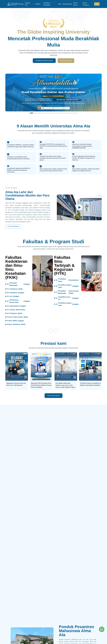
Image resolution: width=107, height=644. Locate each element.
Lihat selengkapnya (13, 226)
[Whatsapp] (102, 629)
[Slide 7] (56, 113)
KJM (60, 4)
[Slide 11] (72, 113)
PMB (97, 4)
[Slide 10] (68, 113)
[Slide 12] (76, 113)
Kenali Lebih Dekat (66, 61)
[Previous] (51, 330)
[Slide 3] (39, 113)
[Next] (56, 330)
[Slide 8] (60, 113)
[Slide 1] (31, 113)
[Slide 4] (43, 113)
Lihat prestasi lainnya (53, 396)
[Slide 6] (51, 113)
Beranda (21, 4)
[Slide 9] (64, 113)
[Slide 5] (47, 113)
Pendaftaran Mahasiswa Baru (44, 61)
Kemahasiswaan (67, 4)
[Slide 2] (35, 113)
